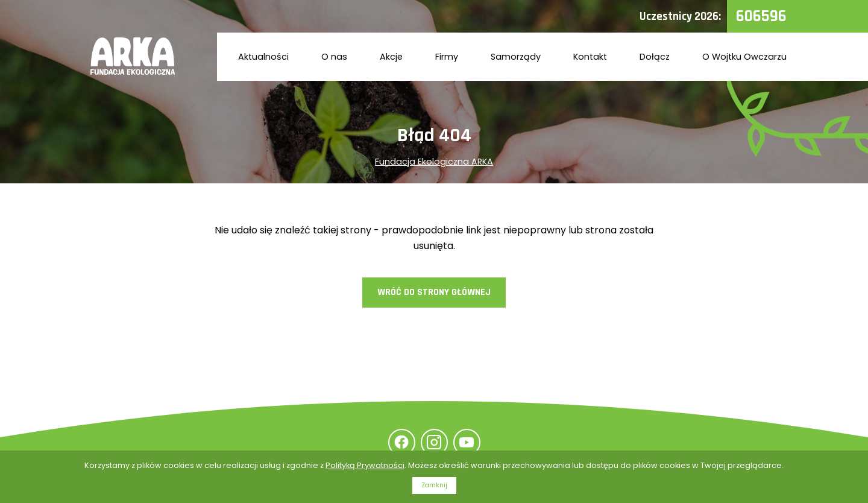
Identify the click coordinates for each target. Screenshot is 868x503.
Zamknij (434, 485)
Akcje (391, 57)
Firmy (447, 57)
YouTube (467, 442)
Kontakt (590, 57)
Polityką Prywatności (365, 465)
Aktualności (263, 57)
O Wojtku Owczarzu (744, 57)
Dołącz (655, 57)
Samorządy (516, 57)
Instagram (434, 442)
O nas (334, 57)
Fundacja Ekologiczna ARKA (434, 162)
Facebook (402, 442)
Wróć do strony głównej (434, 292)
